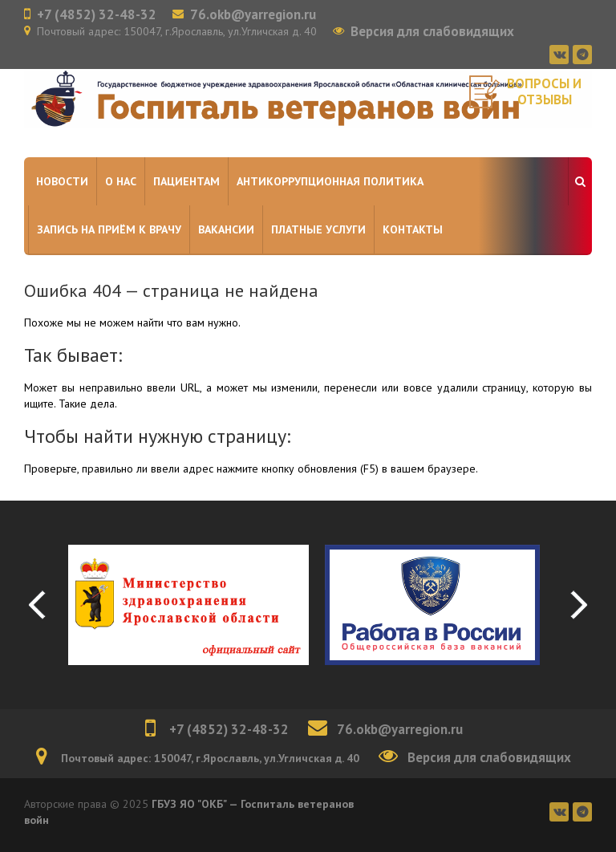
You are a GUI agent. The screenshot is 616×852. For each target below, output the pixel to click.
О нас (121, 181)
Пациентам (186, 181)
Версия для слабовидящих (432, 31)
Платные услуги (318, 229)
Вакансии (226, 229)
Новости (62, 181)
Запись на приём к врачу (109, 229)
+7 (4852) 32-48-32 (97, 14)
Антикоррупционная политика (330, 181)
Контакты (413, 229)
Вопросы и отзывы (544, 91)
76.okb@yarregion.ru (253, 14)
